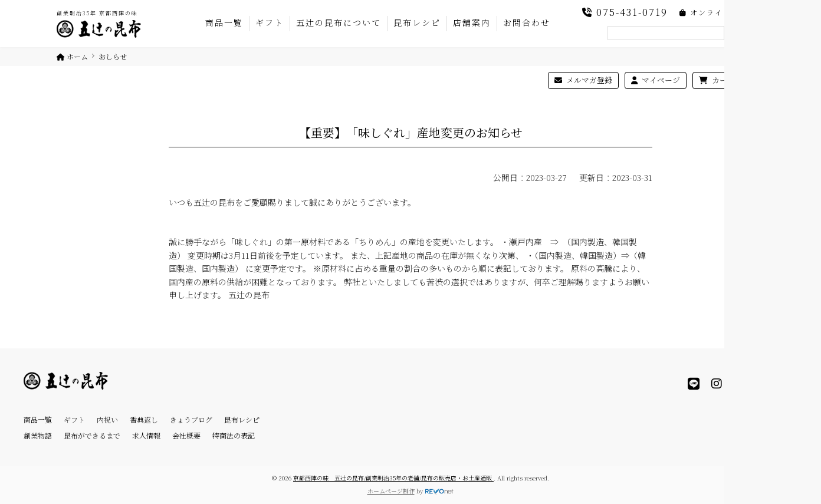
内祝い (107, 419)
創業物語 (38, 435)
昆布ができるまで (92, 435)
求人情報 (146, 435)
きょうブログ (191, 419)
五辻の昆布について (339, 22)
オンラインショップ (722, 12)
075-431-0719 (625, 12)
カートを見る (728, 80)
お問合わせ (527, 22)
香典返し (144, 419)
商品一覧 (224, 22)
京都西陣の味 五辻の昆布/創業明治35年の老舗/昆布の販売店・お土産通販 (393, 478)
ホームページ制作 (391, 491)
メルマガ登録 (583, 80)
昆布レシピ (417, 22)
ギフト (270, 22)
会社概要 (186, 435)
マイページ (656, 80)
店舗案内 (472, 22)
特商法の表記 (234, 435)
